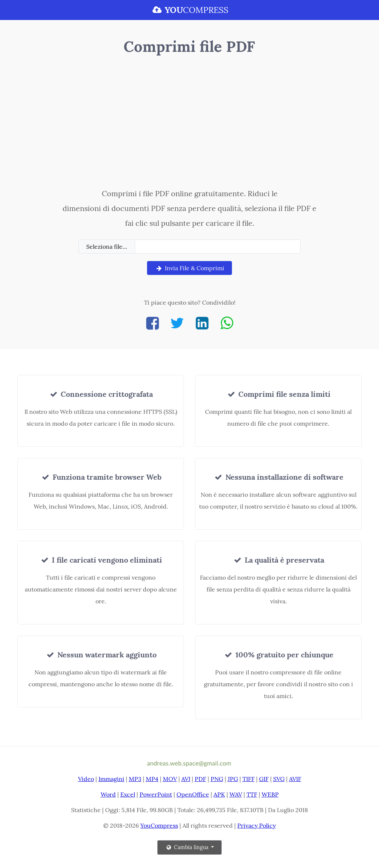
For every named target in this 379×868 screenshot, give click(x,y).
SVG (279, 779)
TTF (252, 794)
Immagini (111, 779)
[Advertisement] (189, 123)
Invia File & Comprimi (189, 268)
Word (108, 794)
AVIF (295, 779)
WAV (236, 794)
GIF (264, 779)
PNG (217, 779)
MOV (170, 779)
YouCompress (159, 825)
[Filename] (218, 247)
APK (219, 794)
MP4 (152, 779)
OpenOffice (193, 794)
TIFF (249, 779)
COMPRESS (189, 10)
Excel (128, 794)
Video (86, 779)
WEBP (270, 794)
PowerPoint (156, 794)
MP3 (135, 779)
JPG (233, 779)
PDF (200, 779)
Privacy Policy (256, 825)
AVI (186, 779)
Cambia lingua (187, 847)
